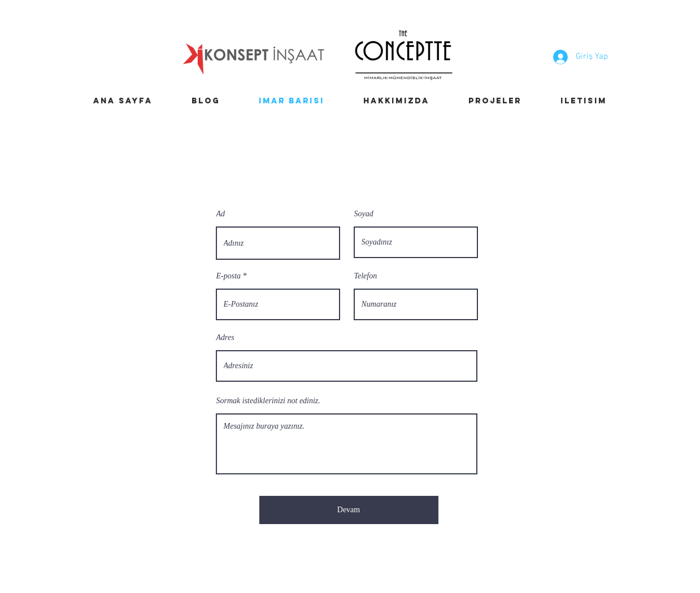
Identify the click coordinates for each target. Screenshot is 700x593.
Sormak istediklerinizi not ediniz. (268, 401)
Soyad (364, 214)
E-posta (229, 276)
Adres (225, 338)
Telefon (366, 276)
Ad (221, 214)
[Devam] (349, 510)
